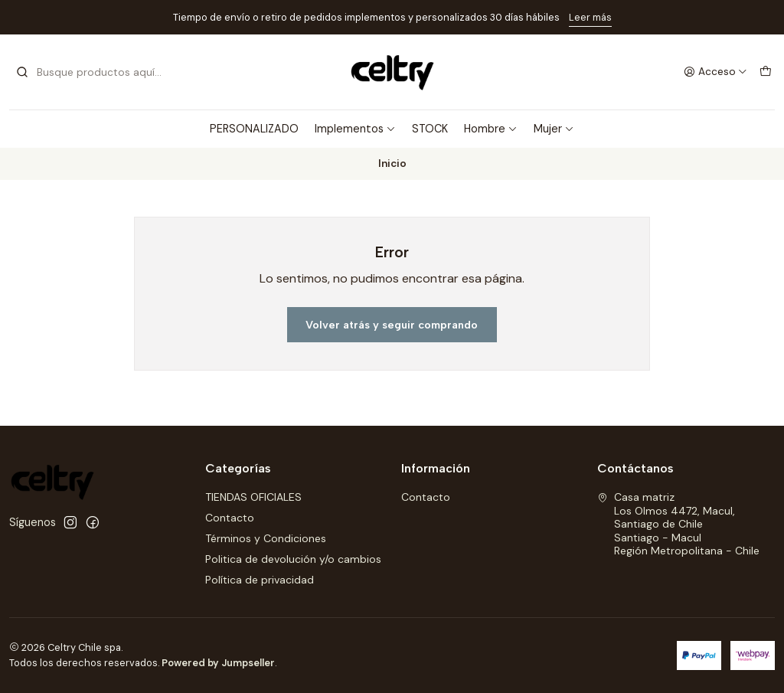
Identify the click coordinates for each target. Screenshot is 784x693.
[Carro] (766, 72)
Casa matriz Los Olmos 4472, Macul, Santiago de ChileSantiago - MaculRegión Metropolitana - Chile (678, 524)
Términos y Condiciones (266, 538)
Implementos (355, 129)
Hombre (491, 129)
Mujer (554, 129)
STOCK (430, 129)
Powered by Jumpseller (218, 663)
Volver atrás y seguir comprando (392, 325)
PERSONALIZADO (254, 129)
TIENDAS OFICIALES (253, 497)
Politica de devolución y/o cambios (293, 559)
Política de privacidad (260, 580)
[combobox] (93, 72)
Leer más (590, 17)
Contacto (230, 518)
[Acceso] (715, 72)
